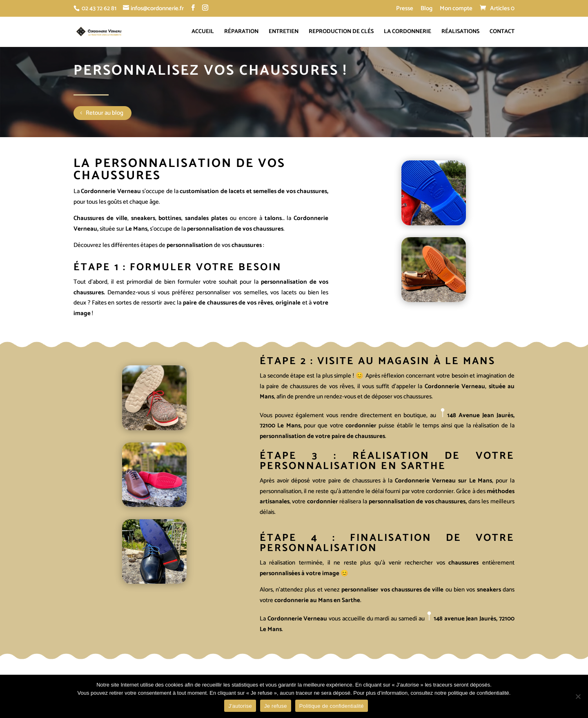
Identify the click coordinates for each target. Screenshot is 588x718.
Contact (502, 33)
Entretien (284, 33)
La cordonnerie (408, 33)
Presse (405, 9)
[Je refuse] (578, 696)
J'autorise (240, 706)
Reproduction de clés (341, 33)
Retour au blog (105, 113)
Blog (427, 9)
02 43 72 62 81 (99, 8)
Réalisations (460, 33)
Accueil (203, 33)
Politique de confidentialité (332, 706)
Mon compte (456, 9)
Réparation (241, 33)
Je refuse (276, 706)
